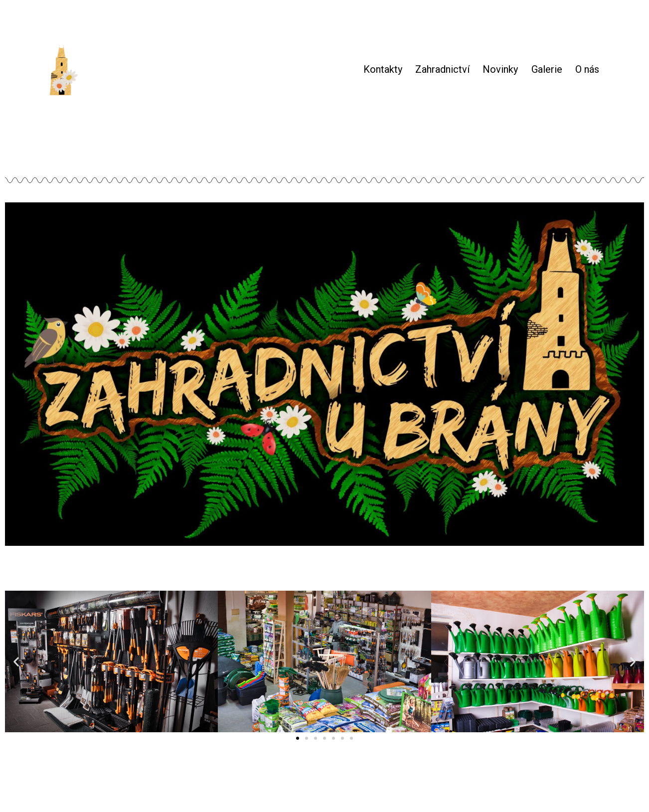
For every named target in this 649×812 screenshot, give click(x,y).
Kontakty (383, 69)
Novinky (500, 69)
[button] (298, 738)
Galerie (547, 69)
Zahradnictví (442, 69)
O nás (587, 69)
